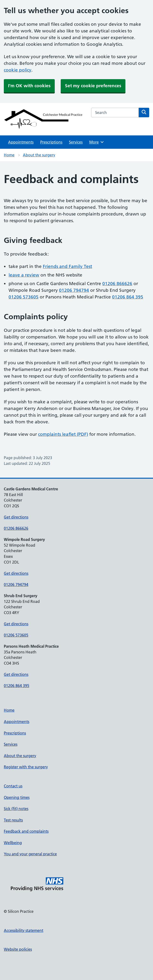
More (97, 142)
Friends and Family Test (67, 266)
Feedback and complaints (26, 831)
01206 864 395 (128, 297)
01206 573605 (24, 297)
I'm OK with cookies (29, 86)
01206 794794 (74, 290)
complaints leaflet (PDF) (63, 434)
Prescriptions (51, 142)
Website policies (18, 949)
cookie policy (18, 70)
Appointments (21, 142)
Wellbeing (13, 843)
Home (9, 155)
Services (76, 142)
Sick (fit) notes (16, 809)
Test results (13, 820)
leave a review (24, 275)
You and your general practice (30, 854)
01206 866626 (117, 284)
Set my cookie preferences (93, 86)
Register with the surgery (26, 767)
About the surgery (39, 155)
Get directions (16, 517)
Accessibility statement (24, 930)
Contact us (13, 786)
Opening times (17, 797)
